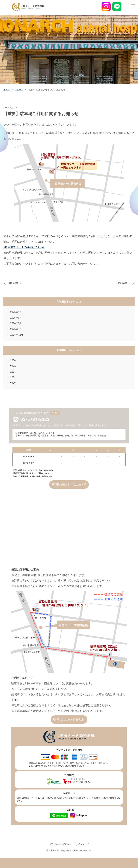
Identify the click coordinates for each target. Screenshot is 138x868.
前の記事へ (15, 283)
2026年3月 (16, 318)
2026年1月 (16, 329)
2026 (13, 360)
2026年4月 (16, 312)
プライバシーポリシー (60, 844)
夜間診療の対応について (69, 484)
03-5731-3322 (35, 419)
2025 (13, 366)
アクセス (55, 413)
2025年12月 (17, 335)
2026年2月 (16, 323)
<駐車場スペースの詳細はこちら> (24, 247)
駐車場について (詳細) (69, 719)
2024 (13, 372)
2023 (13, 377)
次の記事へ (123, 283)
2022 (13, 383)
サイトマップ (82, 844)
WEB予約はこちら (21, 425)
